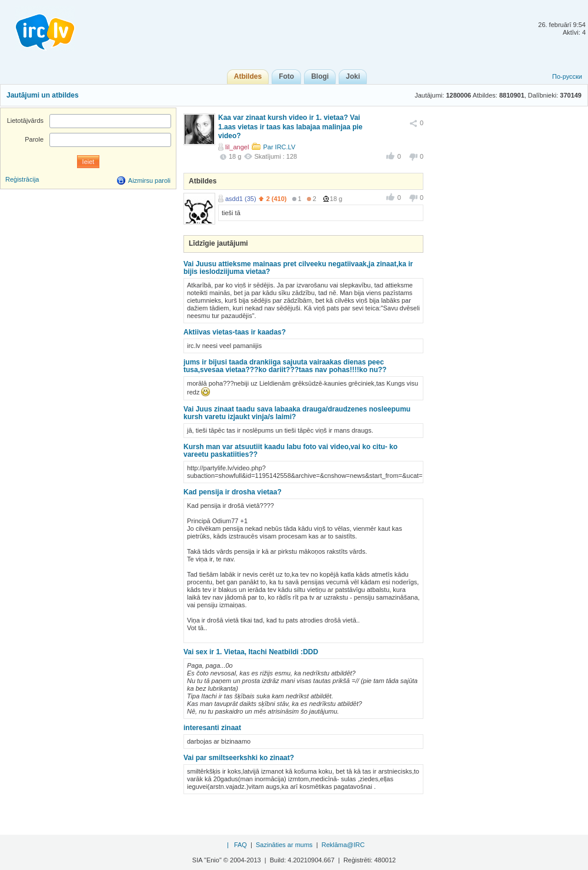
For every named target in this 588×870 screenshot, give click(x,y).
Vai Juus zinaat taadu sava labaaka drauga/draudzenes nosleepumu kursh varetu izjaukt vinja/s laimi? (297, 413)
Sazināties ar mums (284, 845)
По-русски (567, 76)
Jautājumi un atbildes (43, 95)
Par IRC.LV (279, 147)
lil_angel (237, 147)
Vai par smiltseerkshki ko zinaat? (239, 758)
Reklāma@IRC (343, 845)
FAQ (240, 845)
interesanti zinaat (212, 728)
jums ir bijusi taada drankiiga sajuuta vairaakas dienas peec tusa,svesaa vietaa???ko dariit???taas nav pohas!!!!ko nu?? (285, 366)
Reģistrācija (22, 179)
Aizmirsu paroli (149, 180)
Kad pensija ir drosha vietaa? (233, 492)
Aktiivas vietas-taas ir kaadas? (235, 332)
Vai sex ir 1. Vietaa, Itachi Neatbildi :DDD (251, 652)
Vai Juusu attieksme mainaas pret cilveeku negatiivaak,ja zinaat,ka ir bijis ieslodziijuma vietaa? (298, 268)
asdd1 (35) (241, 199)
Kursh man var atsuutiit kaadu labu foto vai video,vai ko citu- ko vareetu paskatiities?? (290, 451)
